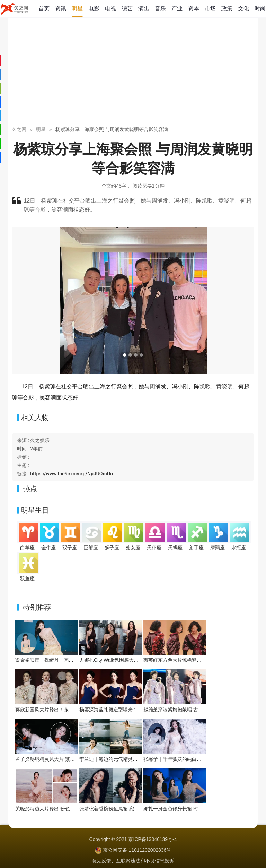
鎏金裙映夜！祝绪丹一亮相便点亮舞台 (56, 660)
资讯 (61, 8)
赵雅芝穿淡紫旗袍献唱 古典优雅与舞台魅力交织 (195, 710)
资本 (194, 8)
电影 (94, 8)
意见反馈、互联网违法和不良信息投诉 (133, 861)
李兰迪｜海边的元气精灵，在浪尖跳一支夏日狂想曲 (135, 759)
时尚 (260, 8)
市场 (210, 8)
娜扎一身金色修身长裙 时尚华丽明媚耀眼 (188, 809)
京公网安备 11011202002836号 (137, 850)
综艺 (127, 8)
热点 (30, 489)
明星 (77, 8)
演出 (144, 8)
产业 (177, 8)
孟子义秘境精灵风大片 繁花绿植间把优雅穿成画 (67, 759)
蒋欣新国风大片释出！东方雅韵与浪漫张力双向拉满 (71, 710)
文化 (243, 8)
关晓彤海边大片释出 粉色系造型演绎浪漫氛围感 (67, 809)
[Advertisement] (133, 73)
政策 (227, 8)
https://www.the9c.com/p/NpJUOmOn (72, 474)
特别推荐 (37, 607)
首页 (44, 8)
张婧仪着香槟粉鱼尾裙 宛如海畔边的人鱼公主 (128, 809)
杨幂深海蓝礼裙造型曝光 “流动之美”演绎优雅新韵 (132, 710)
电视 (110, 8)
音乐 (160, 8)
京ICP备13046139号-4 (152, 839)
